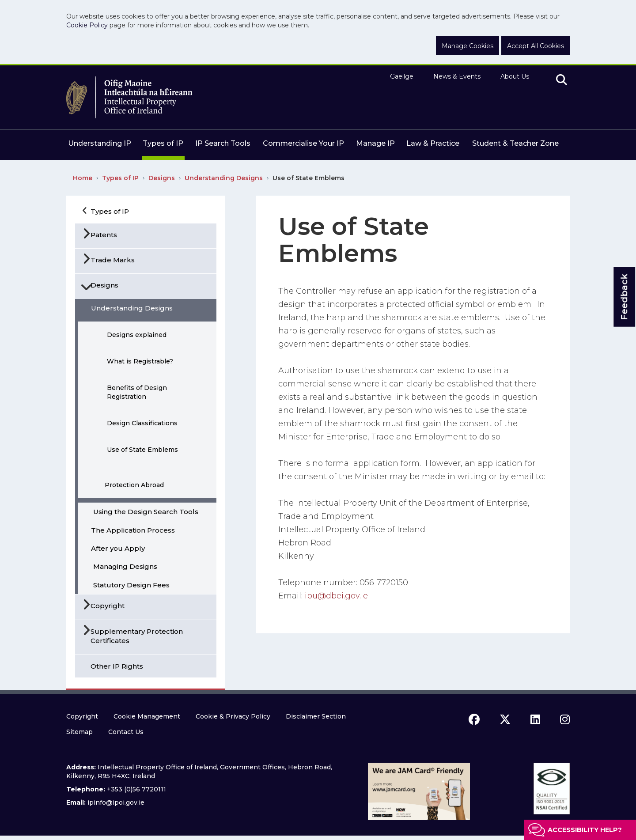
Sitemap (79, 732)
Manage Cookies (468, 46)
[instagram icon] (565, 719)
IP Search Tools (223, 143)
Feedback (624, 297)
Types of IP (163, 143)
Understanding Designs (224, 178)
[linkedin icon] (535, 719)
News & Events (457, 76)
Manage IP (375, 143)
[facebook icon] (474, 719)
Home (83, 178)
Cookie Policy (87, 25)
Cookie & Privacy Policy (233, 716)
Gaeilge (402, 76)
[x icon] (505, 719)
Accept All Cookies (536, 46)
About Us (515, 76)
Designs (162, 178)
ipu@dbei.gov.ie (336, 596)
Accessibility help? (585, 830)
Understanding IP (100, 143)
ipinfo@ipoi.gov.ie (116, 802)
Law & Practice (433, 143)
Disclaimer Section (316, 716)
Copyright (82, 716)
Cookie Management (147, 716)
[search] (562, 80)
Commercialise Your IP (303, 143)
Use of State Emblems (309, 178)
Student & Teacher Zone (515, 143)
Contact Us (126, 732)
